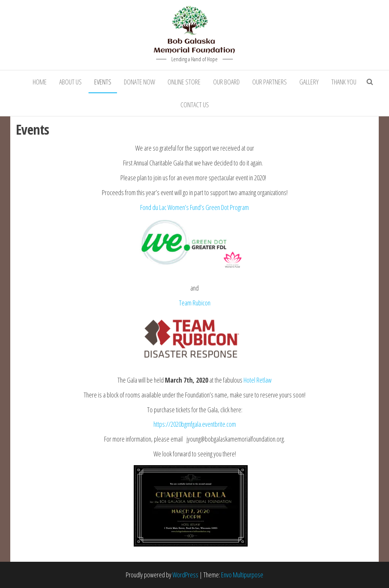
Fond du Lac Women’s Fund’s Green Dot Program (194, 207)
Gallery (309, 82)
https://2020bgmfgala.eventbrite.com (195, 424)
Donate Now (139, 82)
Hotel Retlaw (258, 380)
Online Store (184, 82)
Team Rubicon (195, 303)
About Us (70, 82)
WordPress (185, 575)
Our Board (226, 82)
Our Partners (270, 82)
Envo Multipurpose (242, 575)
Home (40, 82)
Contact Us (195, 105)
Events (103, 82)
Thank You (344, 82)
